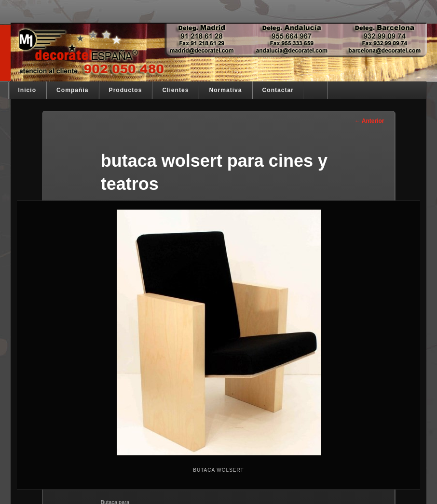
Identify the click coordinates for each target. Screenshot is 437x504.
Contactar (278, 90)
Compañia (72, 90)
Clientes (175, 90)
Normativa (225, 90)
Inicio (27, 90)
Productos (126, 90)
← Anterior (369, 121)
